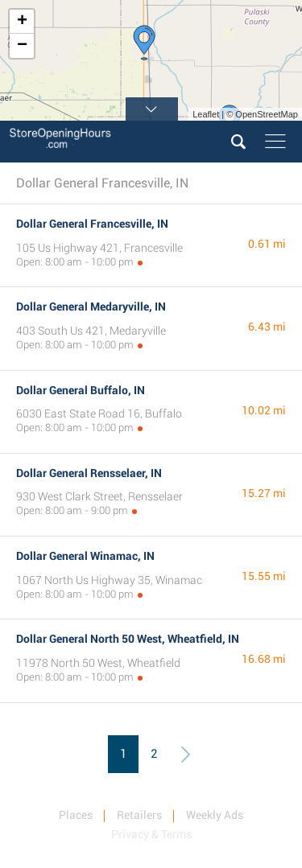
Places (76, 815)
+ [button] (22, 22)
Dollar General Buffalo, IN (81, 390)
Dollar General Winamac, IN (85, 556)
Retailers (139, 815)
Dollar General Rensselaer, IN (89, 473)
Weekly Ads (215, 815)
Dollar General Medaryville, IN (91, 306)
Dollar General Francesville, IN (92, 224)
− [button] (22, 46)
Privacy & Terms (151, 834)
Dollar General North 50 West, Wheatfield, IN (128, 639)
